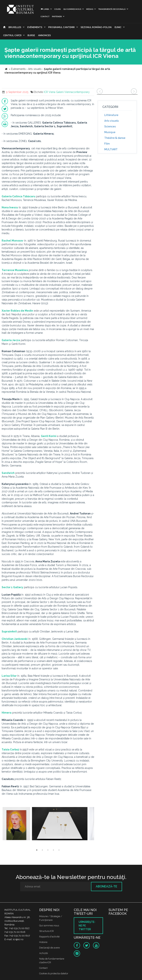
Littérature (111, 115)
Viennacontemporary (77, 92)
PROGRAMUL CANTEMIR (61, 27)
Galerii (60, 92)
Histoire (43, 942)
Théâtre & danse (115, 138)
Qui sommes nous (72, 9)
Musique (110, 132)
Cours (57, 9)
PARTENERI (57, 17)
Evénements (35, 27)
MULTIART (111, 149)
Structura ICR (47, 931)
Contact (45, 17)
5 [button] (59, 850)
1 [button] (37, 850)
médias (90, 9)
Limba (45, 9)
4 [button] (53, 850)
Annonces (44, 35)
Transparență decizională (112, 9)
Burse (31, 35)
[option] (16, 824)
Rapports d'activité (49, 937)
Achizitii (44, 953)
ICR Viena (50, 92)
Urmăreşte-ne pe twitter (87, 926)
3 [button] (48, 850)
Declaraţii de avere (49, 948)
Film (107, 144)
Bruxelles (15, 27)
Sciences (110, 126)
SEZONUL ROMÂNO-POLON (96, 27)
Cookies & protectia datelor (54, 973)
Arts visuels (111, 121)
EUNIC (118, 27)
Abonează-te (106, 886)
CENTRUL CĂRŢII (12, 35)
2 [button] (42, 850)
